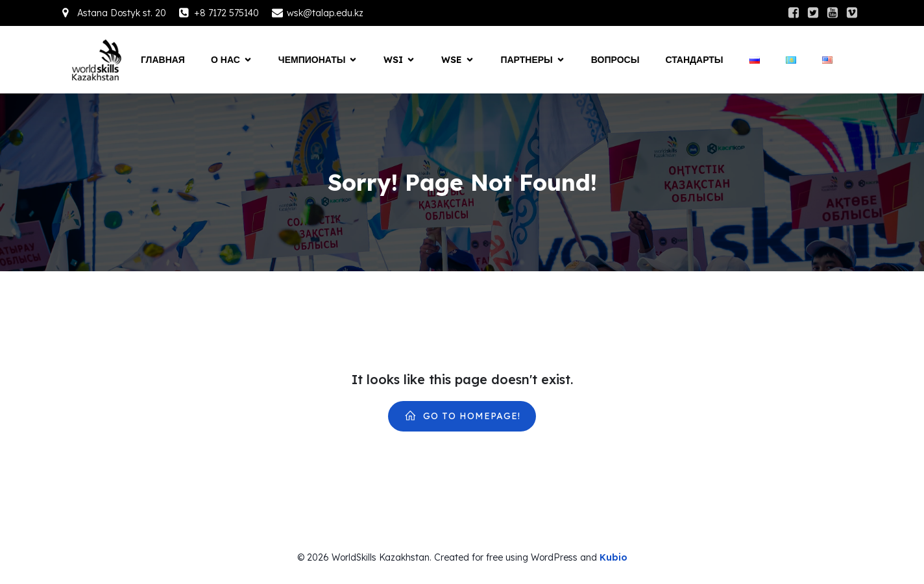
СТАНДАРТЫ (694, 60)
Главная (163, 60)
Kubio (614, 557)
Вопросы (615, 60)
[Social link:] (794, 13)
